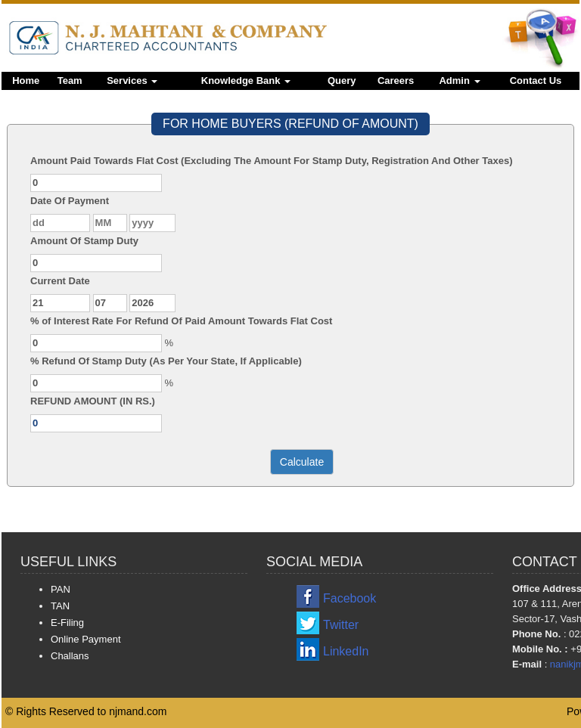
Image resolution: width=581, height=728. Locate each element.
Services (132, 81)
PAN (61, 589)
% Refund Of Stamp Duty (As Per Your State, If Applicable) (166, 361)
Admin (459, 81)
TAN (60, 606)
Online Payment (86, 639)
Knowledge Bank (246, 81)
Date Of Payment (70, 201)
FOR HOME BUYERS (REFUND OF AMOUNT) (290, 124)
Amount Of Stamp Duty (84, 241)
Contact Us (536, 81)
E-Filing (67, 623)
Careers (396, 81)
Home (26, 81)
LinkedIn (346, 651)
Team (70, 81)
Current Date (60, 281)
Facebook (350, 598)
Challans (70, 656)
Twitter (341, 625)
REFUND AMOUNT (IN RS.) (93, 401)
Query (342, 81)
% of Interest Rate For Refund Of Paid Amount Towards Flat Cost (181, 321)
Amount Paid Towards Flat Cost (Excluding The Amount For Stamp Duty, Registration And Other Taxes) (272, 161)
